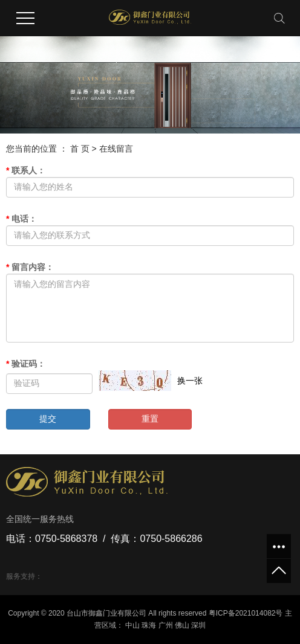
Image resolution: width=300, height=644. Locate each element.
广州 (166, 625)
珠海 (149, 625)
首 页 (80, 149)
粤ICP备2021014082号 (246, 613)
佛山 (182, 625)
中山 (132, 625)
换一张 (190, 381)
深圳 (198, 625)
